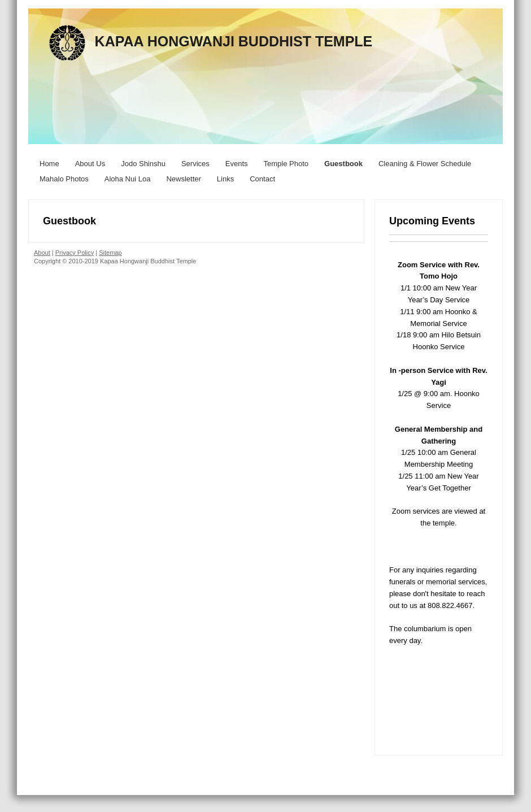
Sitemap (110, 253)
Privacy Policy (75, 253)
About (42, 253)
